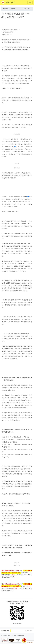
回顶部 (30, 642)
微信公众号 (5, 631)
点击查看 (29, 631)
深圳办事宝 (8, 3)
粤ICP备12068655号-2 (18, 636)
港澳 (28, 197)
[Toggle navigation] (30, 3)
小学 (15, 147)
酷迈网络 (8, 636)
